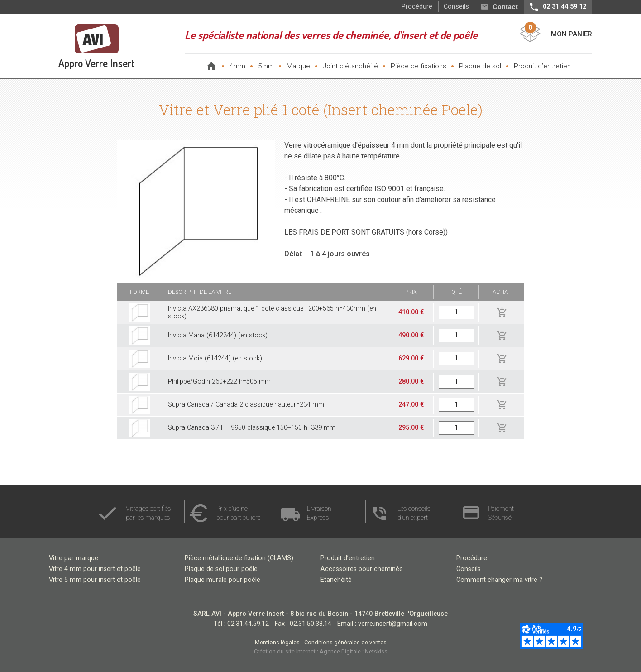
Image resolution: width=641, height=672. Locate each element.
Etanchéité (336, 580)
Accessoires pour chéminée (362, 569)
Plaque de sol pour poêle (221, 569)
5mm (266, 66)
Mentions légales (278, 642)
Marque (298, 66)
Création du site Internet (285, 651)
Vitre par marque (74, 558)
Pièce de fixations (419, 66)
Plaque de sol (480, 66)
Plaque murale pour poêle (222, 580)
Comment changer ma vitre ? (499, 580)
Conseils (456, 7)
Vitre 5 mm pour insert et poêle (95, 580)
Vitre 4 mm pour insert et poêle (95, 569)
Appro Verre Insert (97, 63)
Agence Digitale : (342, 651)
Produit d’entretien (542, 66)
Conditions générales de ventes (345, 642)
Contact (505, 7)
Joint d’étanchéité (350, 66)
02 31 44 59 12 (564, 7)
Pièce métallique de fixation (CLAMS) (239, 558)
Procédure (417, 7)
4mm (237, 66)
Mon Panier (572, 34)
